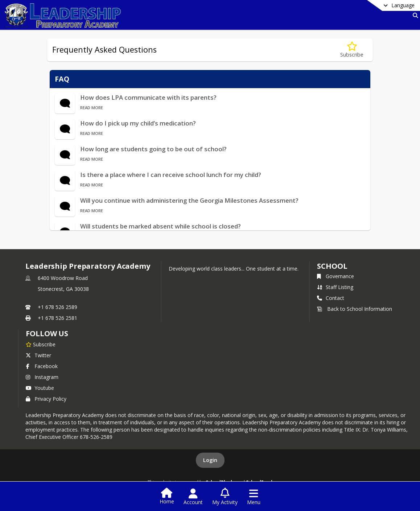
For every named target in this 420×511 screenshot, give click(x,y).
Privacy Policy (46, 399)
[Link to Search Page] (414, 15)
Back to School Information (355, 309)
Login (210, 460)
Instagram (42, 377)
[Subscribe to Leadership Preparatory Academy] (41, 344)
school (332, 266)
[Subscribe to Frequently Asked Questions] (352, 50)
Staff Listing (335, 287)
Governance (335, 276)
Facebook (42, 366)
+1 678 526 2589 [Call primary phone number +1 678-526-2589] (57, 307)
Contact (331, 298)
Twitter (38, 355)
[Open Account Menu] (193, 497)
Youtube (40, 388)
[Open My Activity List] (225, 497)
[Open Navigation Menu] (254, 497)
